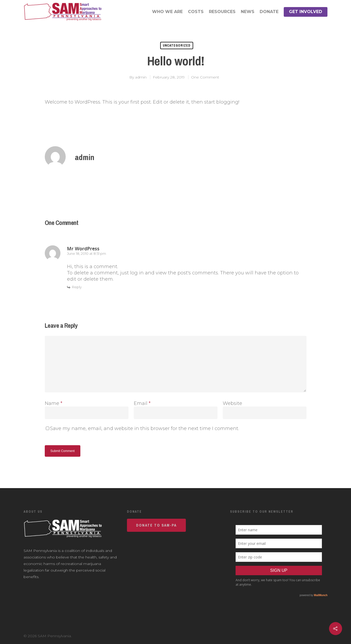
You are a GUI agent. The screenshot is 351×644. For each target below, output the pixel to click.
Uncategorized (177, 46)
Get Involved (306, 12)
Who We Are (167, 12)
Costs (196, 12)
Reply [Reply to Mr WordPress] (77, 287)
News (248, 12)
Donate (269, 12)
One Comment (205, 77)
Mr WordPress (83, 248)
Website (232, 403)
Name (54, 403)
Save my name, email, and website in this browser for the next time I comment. (144, 428)
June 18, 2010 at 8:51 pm (87, 253)
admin (141, 77)
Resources (222, 12)
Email (142, 403)
